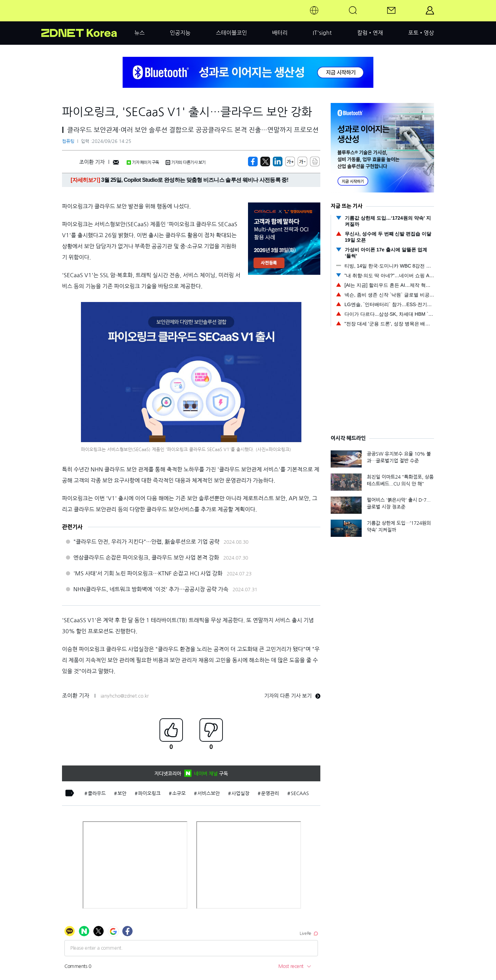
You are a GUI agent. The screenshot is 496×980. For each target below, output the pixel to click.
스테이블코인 (231, 33)
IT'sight (322, 33)
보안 (122, 793)
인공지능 (180, 33)
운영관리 (270, 793)
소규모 (179, 793)
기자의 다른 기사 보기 (292, 696)
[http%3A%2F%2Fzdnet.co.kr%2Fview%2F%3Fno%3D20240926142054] (278, 161)
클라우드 (97, 793)
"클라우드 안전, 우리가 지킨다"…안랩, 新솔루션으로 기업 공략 (146, 542)
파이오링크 (149, 793)
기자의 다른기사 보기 (186, 163)
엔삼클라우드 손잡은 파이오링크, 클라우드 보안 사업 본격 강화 (146, 557)
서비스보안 (209, 793)
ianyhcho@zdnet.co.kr (125, 696)
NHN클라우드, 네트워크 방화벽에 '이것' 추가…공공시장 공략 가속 (151, 589)
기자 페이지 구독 (143, 163)
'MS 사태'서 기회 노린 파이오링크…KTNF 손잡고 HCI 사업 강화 (148, 573)
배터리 (280, 33)
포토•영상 (421, 33)
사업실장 (240, 793)
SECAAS (300, 793)
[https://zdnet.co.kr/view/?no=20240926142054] (253, 161)
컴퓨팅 (68, 141)
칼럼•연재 (370, 33)
